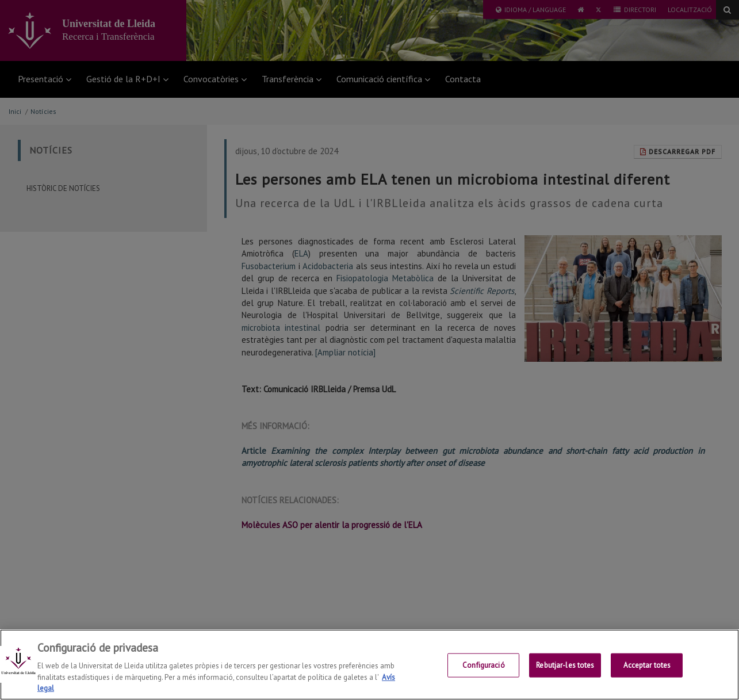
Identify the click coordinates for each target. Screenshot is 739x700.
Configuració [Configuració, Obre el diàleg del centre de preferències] (484, 665)
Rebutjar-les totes (565, 665)
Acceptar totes (647, 665)
